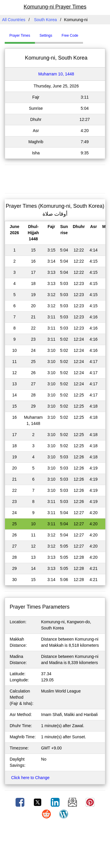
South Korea (45, 20)
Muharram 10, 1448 (56, 74)
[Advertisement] (55, 178)
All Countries (14, 20)
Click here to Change (30, 778)
